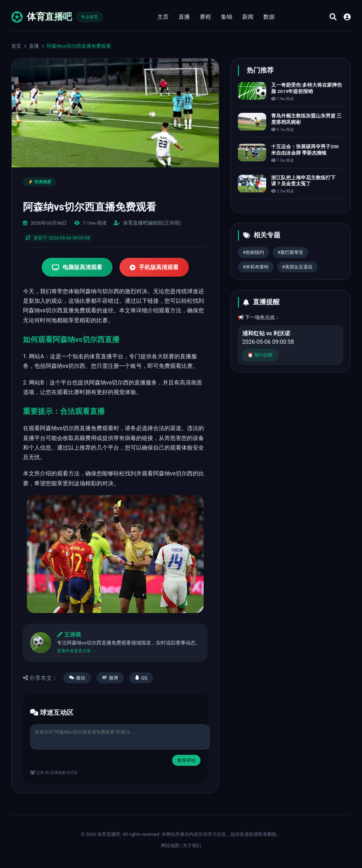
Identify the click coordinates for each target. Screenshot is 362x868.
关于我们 (192, 846)
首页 (16, 46)
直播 (184, 17)
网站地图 (170, 846)
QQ (141, 678)
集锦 (227, 17)
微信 (77, 678)
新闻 (248, 17)
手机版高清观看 (154, 267)
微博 (110, 678)
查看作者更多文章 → (77, 651)
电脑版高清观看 (77, 267)
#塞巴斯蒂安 (290, 252)
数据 (269, 17)
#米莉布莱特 (256, 267)
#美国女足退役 (297, 267)
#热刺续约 (253, 252)
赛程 (205, 17)
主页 (163, 17)
